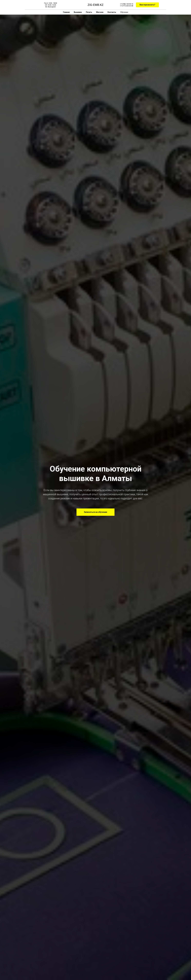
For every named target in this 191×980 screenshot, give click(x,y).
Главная (66, 12)
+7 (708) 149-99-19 (127, 4)
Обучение (124, 12)
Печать (89, 12)
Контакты (112, 12)
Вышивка (78, 12)
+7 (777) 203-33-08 (127, 6)
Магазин (100, 12)
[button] (147, 5)
